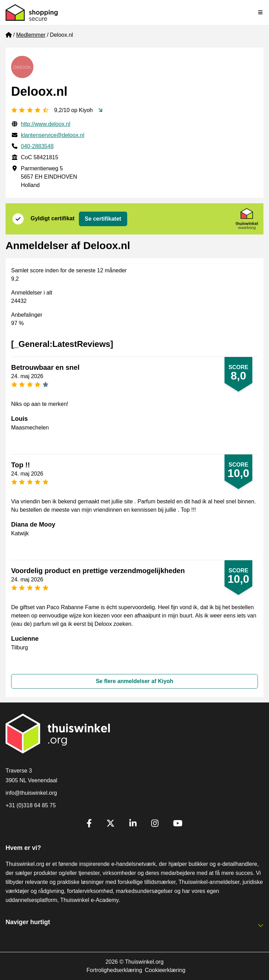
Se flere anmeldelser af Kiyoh (134, 681)
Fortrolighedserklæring (114, 970)
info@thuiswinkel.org (31, 793)
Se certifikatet (103, 219)
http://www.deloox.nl (46, 124)
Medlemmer (31, 35)
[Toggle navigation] (261, 12)
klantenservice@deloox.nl (53, 135)
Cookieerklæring (165, 970)
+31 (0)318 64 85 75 (31, 805)
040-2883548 (37, 146)
